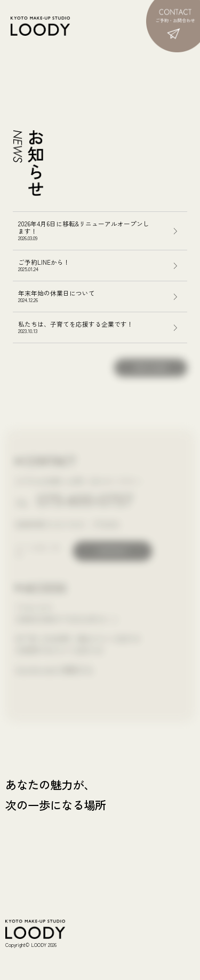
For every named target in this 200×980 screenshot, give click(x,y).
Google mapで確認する (54, 669)
